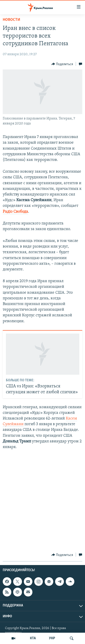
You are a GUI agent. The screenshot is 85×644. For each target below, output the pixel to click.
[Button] (62, 64)
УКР (52, 638)
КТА (33, 638)
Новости (11, 20)
